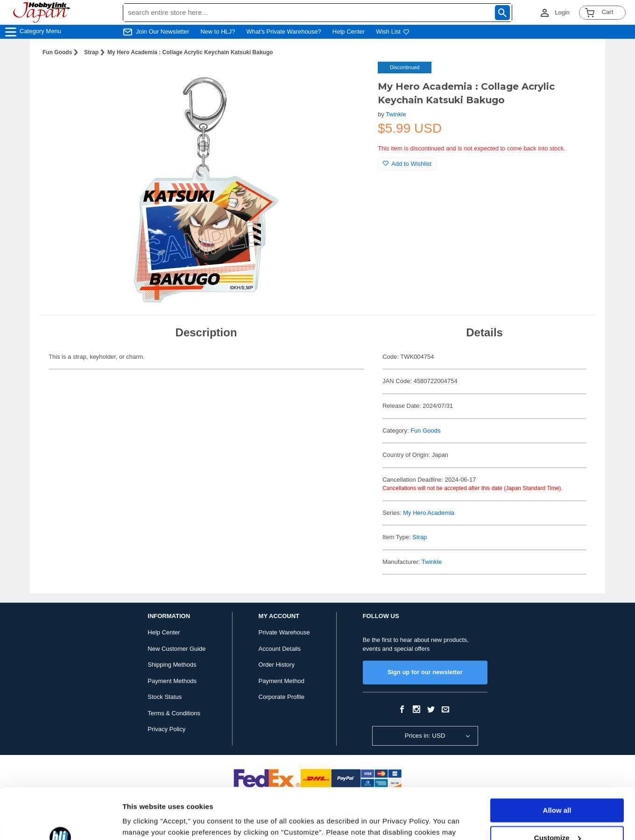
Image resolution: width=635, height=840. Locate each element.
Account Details (280, 649)
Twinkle (396, 114)
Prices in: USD (425, 736)
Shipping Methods (172, 665)
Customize (557, 790)
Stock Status (165, 697)
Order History (277, 665)
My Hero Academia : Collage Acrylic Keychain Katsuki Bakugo (190, 52)
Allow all (557, 763)
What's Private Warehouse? (284, 32)
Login (562, 12)
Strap (91, 52)
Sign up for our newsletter (425, 672)
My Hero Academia (429, 513)
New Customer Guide (176, 649)
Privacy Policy (166, 729)
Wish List (393, 32)
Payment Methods (172, 681)
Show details (144, 822)
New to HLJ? (218, 32)
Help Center (349, 32)
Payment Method (282, 681)
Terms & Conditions (174, 713)
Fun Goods (57, 52)
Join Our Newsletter (162, 32)
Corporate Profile (282, 697)
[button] (352, 78)
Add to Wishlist (407, 164)
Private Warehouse (284, 632)
